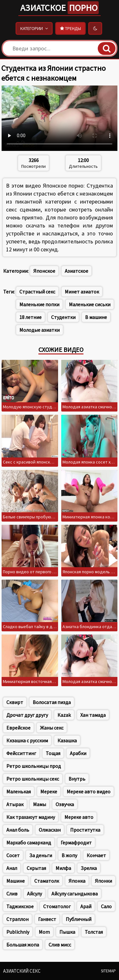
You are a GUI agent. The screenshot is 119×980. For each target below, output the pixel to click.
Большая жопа (23, 945)
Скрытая (36, 868)
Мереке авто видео (89, 791)
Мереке (49, 791)
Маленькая (19, 791)
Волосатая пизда (52, 702)
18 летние (30, 317)
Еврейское (18, 728)
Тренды (70, 28)
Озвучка (65, 804)
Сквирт (15, 702)
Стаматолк (47, 881)
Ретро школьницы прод (34, 766)
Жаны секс (52, 728)
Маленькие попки (39, 304)
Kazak (64, 715)
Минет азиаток (82, 292)
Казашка (67, 740)
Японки (103, 881)
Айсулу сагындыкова (75, 894)
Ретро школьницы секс (33, 779)
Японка (77, 881)
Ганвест (47, 919)
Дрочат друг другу (27, 715)
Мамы (40, 804)
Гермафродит (76, 843)
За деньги (41, 855)
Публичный (79, 919)
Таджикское (20, 906)
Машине (16, 881)
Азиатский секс (22, 971)
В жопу (69, 855)
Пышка (67, 932)
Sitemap (108, 971)
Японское (44, 271)
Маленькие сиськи (90, 304)
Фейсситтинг (21, 753)
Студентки (63, 317)
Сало (106, 906)
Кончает (96, 855)
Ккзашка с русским (27, 740)
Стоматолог (57, 906)
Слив (12, 894)
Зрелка (89, 868)
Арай (86, 906)
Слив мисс (60, 945)
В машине (96, 317)
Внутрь (77, 779)
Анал (12, 868)
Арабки (78, 753)
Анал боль (18, 830)
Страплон (17, 919)
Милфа (63, 868)
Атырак (15, 804)
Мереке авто (79, 817)
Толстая (94, 932)
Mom (44, 932)
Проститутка (85, 830)
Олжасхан (50, 830)
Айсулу (34, 894)
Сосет (13, 855)
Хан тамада (93, 715)
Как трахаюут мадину (31, 817)
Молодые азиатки (40, 330)
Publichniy (18, 932)
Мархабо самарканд (29, 843)
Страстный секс (37, 292)
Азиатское (60, 8)
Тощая (53, 753)
